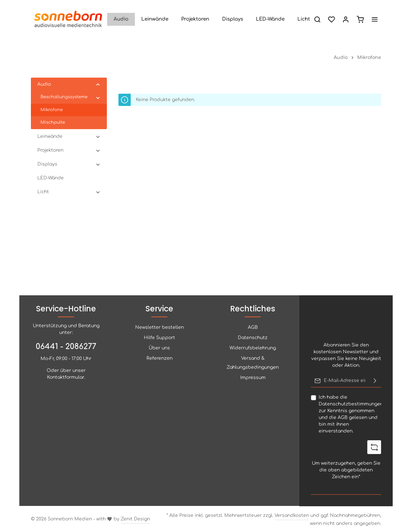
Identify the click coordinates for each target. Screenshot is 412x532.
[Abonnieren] (375, 381)
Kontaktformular (66, 377)
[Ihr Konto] (346, 19)
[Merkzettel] (332, 19)
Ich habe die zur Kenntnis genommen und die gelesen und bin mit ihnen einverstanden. (351, 414)
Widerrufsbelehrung (253, 348)
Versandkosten (292, 515)
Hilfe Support (159, 338)
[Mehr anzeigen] (375, 19)
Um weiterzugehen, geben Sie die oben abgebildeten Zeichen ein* (346, 470)
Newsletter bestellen (159, 327)
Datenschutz (253, 338)
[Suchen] (317, 19)
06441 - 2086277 (66, 347)
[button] (98, 85)
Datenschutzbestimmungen (351, 404)
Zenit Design (135, 519)
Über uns (159, 348)
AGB (343, 418)
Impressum (253, 378)
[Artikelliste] (360, 19)
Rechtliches (253, 309)
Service (159, 309)
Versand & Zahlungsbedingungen (253, 363)
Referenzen (159, 358)
